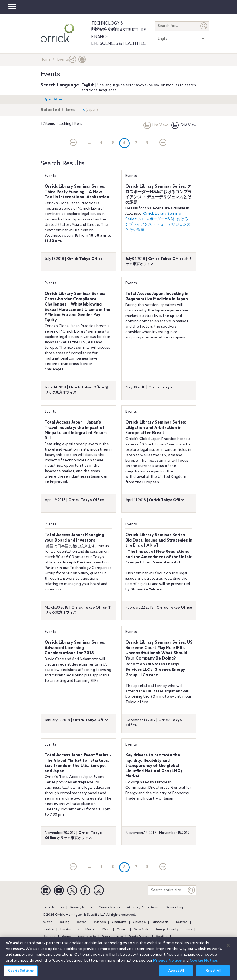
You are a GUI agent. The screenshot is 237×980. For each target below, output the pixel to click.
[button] (73, 61)
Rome (66, 937)
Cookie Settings (21, 974)
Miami (90, 929)
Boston (81, 922)
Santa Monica (139, 937)
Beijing (64, 922)
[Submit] (204, 26)
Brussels (99, 922)
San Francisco (113, 937)
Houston (181, 922)
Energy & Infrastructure (119, 30)
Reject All (213, 974)
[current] (73, 143)
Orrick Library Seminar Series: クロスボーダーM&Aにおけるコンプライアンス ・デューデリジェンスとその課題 (158, 195)
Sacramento (87, 937)
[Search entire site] (168, 890)
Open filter (53, 100)
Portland (49, 937)
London (48, 929)
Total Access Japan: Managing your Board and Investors (74, 538)
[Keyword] (192, 890)
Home (46, 60)
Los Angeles (70, 929)
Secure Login (176, 908)
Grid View (184, 125)
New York (141, 929)
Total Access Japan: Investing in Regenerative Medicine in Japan (157, 297)
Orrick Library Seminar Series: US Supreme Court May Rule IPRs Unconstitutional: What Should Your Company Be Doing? (159, 651)
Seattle (162, 937)
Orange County (166, 929)
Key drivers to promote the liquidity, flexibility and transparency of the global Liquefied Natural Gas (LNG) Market (154, 766)
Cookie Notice (110, 908)
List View (156, 125)
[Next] (163, 143)
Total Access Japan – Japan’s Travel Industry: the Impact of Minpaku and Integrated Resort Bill (76, 430)
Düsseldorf (160, 922)
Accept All (176, 974)
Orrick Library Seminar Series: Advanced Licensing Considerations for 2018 (75, 648)
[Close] (228, 948)
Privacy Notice (81, 908)
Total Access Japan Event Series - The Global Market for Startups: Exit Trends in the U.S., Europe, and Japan (78, 763)
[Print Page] (82, 61)
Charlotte (119, 922)
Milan (106, 929)
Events (50, 176)
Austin (48, 922)
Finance (100, 37)
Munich (122, 929)
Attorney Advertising (143, 908)
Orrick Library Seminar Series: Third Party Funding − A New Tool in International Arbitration (77, 192)
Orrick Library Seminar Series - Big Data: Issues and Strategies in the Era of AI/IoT (159, 540)
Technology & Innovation (107, 26)
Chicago (139, 922)
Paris (188, 929)
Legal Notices (53, 908)
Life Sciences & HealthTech (120, 44)
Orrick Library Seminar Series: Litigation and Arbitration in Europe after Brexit (156, 428)
